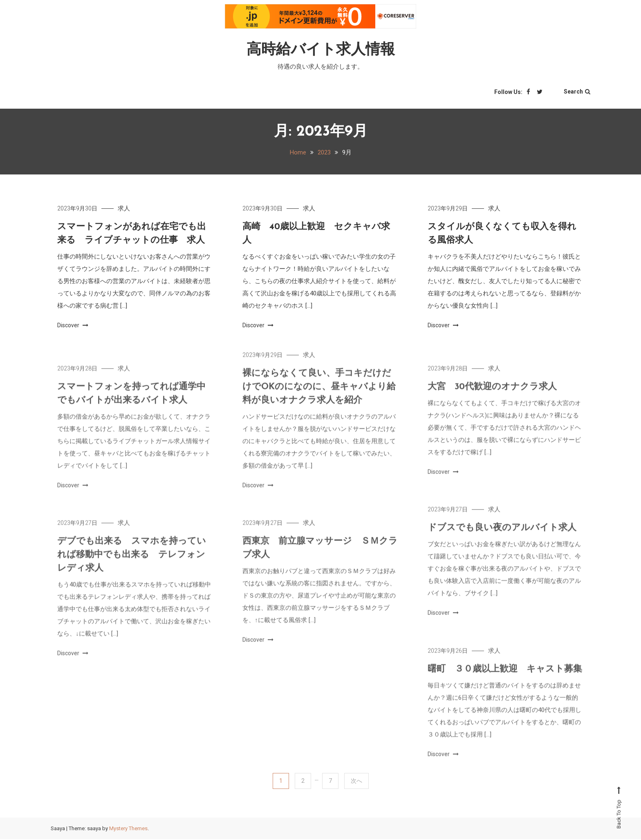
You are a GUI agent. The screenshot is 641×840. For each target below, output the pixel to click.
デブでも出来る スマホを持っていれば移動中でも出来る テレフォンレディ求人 (132, 565)
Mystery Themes (128, 829)
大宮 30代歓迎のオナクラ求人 (492, 397)
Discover (73, 326)
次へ (356, 782)
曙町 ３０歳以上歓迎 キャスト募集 (505, 680)
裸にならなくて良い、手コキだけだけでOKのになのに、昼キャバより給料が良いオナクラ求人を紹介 (319, 397)
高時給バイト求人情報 (321, 50)
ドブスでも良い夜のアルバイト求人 (502, 538)
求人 (124, 209)
